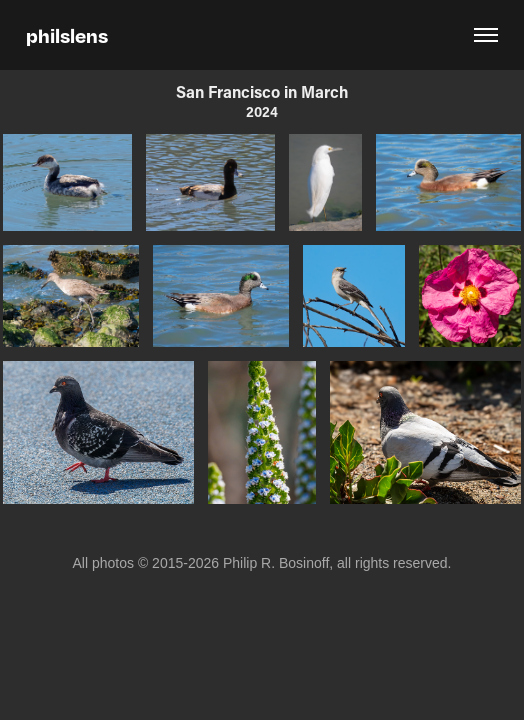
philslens (67, 35)
